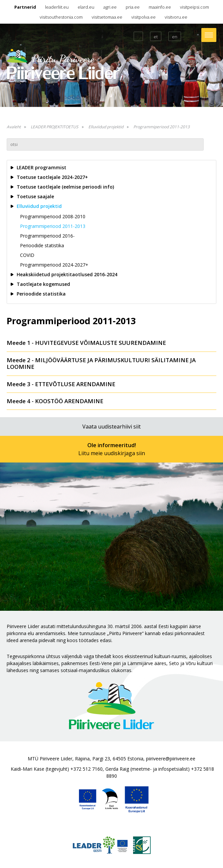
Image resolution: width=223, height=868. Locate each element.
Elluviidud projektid (106, 127)
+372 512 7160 (86, 769)
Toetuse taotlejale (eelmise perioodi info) (65, 187)
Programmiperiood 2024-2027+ (54, 265)
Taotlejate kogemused (43, 284)
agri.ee (110, 7)
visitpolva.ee (143, 17)
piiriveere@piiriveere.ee (171, 759)
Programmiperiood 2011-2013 (161, 127)
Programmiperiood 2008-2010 (53, 216)
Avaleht (14, 127)
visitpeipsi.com (194, 7)
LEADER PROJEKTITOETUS (54, 127)
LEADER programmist (41, 167)
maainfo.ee (160, 7)
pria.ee (133, 7)
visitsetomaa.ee (107, 17)
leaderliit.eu (57, 7)
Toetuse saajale (35, 196)
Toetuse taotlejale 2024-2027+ (52, 177)
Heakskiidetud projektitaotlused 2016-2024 (67, 274)
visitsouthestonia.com (61, 17)
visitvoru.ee (176, 17)
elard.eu (86, 7)
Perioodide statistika (42, 245)
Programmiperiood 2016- (47, 236)
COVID (27, 255)
